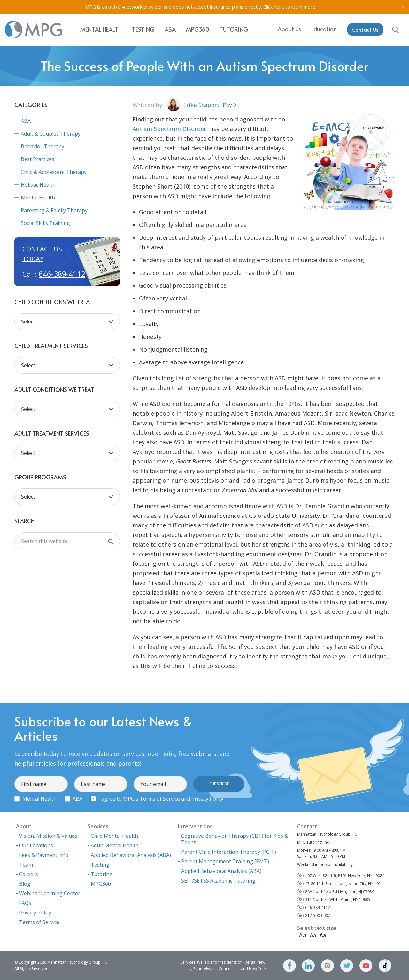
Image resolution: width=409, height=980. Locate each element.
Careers (29, 874)
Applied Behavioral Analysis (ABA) (131, 855)
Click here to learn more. (290, 7)
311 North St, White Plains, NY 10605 (338, 900)
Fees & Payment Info (44, 855)
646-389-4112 (62, 274)
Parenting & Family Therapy (54, 210)
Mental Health (101, 29)
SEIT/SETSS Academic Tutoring (218, 881)
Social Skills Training (45, 223)
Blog (25, 884)
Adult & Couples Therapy (51, 134)
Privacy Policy (207, 799)
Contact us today (42, 254)
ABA (170, 29)
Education (324, 29)
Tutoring (234, 29)
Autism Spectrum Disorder (170, 129)
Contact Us (365, 29)
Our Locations (36, 845)
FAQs (25, 903)
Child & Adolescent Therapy (54, 172)
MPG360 (198, 29)
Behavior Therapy (42, 146)
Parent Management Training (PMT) (225, 861)
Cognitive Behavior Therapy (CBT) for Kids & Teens (235, 839)
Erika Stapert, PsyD (210, 105)
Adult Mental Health (115, 845)
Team (26, 865)
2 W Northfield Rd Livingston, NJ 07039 (340, 892)
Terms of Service (160, 799)
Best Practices (38, 159)
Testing (143, 29)
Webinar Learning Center (50, 893)
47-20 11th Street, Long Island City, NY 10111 (345, 884)
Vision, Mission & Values (48, 836)
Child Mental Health (114, 836)
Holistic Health (38, 185)
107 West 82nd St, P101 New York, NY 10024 (345, 876)
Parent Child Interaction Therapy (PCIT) (229, 852)
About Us (289, 29)
